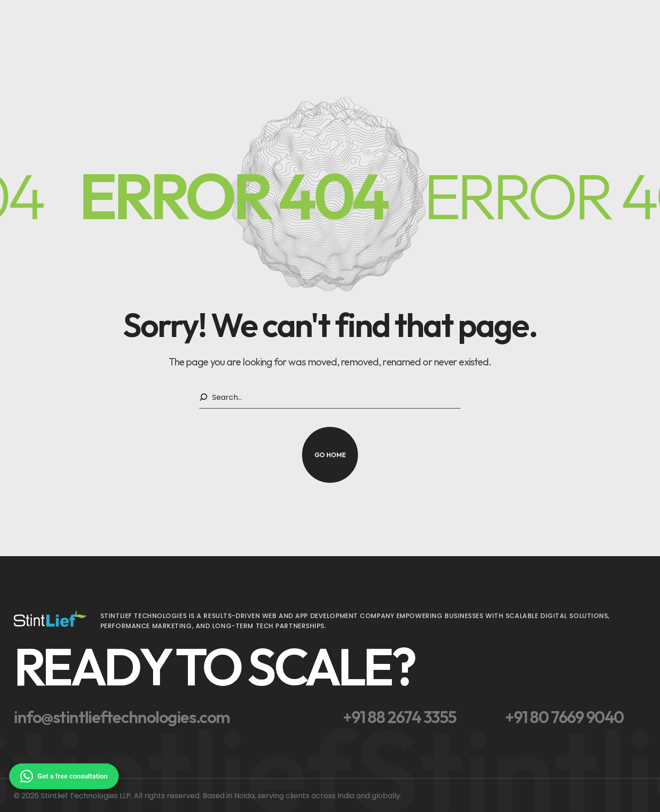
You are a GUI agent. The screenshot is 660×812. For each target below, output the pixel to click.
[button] (330, 455)
